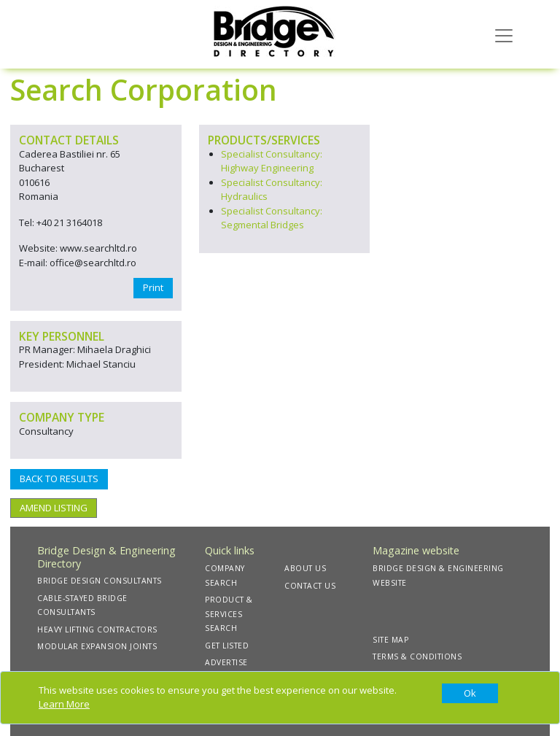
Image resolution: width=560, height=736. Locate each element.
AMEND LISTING (54, 508)
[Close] (470, 694)
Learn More (64, 704)
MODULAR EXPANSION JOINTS (97, 646)
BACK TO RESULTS (59, 479)
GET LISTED (227, 646)
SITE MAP (390, 640)
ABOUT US (305, 568)
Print (153, 287)
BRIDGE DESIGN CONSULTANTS (100, 581)
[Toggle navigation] (504, 34)
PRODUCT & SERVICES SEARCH (229, 614)
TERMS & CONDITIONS (417, 656)
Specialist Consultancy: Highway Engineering (272, 161)
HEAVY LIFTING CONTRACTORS (97, 630)
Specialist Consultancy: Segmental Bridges (272, 218)
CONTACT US (310, 586)
